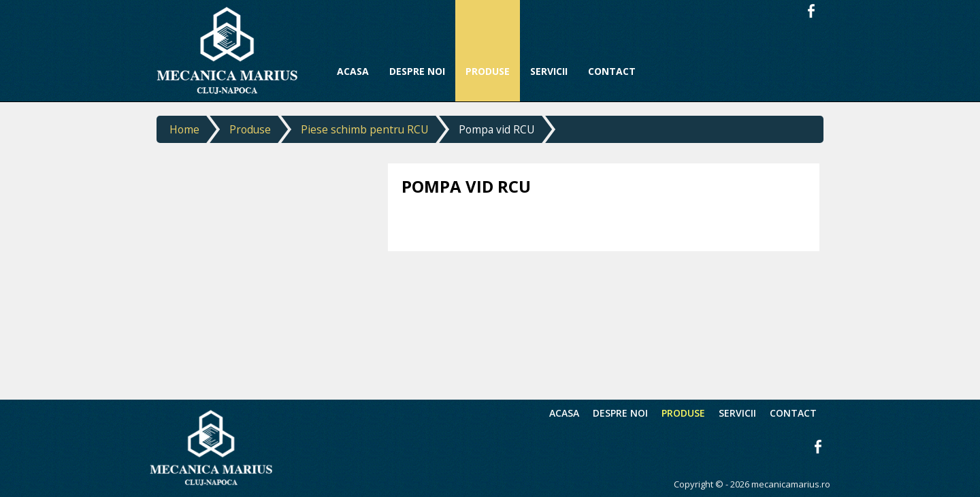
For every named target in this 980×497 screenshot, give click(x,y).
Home (184, 129)
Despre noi (620, 413)
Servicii (737, 413)
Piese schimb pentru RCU (365, 129)
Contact (793, 413)
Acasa (564, 413)
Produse (250, 129)
